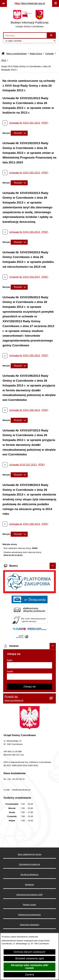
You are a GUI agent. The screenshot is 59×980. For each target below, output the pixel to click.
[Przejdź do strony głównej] (30, 20)
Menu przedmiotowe (17, 54)
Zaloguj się (29, 687)
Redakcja (29, 885)
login (10, 660)
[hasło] (29, 677)
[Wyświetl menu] (56, 3)
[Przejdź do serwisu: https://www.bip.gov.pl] (29, 3)
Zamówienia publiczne (29, 864)
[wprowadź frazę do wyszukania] (25, 35)
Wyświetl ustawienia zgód (29, 958)
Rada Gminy (36, 54)
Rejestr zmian (29, 905)
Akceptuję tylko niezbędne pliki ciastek (29, 967)
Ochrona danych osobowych (30, 952)
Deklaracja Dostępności (29, 915)
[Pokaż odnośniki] (3, 3)
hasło (10, 671)
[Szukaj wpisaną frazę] (52, 35)
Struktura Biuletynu (29, 874)
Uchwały (49, 54)
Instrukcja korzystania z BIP (29, 895)
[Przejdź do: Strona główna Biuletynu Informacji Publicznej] (3, 54)
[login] (29, 665)
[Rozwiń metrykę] (19, 133)
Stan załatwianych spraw (30, 854)
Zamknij (29, 975)
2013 (4, 60)
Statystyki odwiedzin (29, 925)
